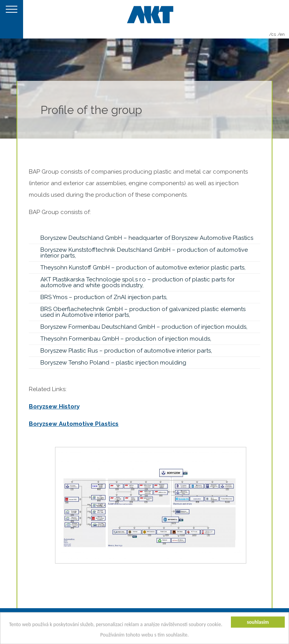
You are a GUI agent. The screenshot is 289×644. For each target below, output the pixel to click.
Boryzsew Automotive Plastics (74, 424)
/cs (272, 34)
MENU (12, 19)
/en (281, 34)
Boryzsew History (54, 406)
